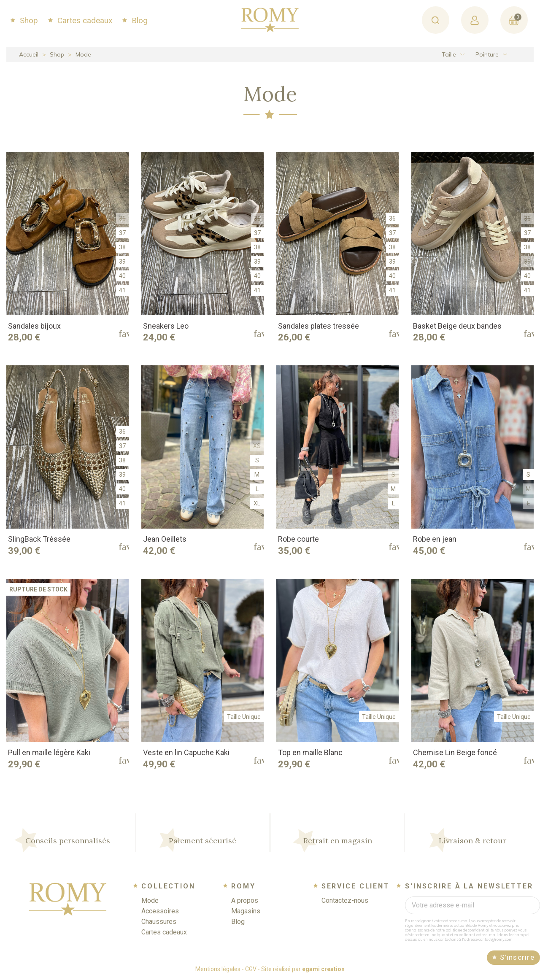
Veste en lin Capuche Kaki (186, 752)
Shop (28, 20)
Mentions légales (218, 969)
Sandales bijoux (34, 326)
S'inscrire (517, 957)
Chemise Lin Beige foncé (455, 752)
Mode (150, 900)
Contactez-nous (345, 900)
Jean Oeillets (165, 539)
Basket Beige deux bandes (457, 326)
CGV (251, 969)
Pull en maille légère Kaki (49, 752)
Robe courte (298, 539)
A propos (245, 900)
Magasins (246, 911)
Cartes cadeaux (84, 20)
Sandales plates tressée (319, 326)
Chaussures (159, 922)
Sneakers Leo (166, 326)
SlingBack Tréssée (39, 539)
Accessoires (160, 911)
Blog (139, 20)
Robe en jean (435, 539)
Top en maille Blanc (310, 752)
